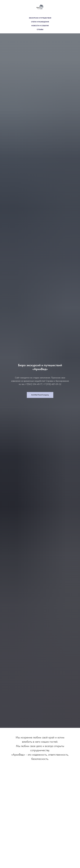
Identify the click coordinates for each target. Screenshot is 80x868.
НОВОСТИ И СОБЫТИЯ (40, 26)
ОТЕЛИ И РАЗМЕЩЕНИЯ (40, 22)
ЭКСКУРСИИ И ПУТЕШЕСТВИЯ (40, 18)
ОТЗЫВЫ (40, 29)
